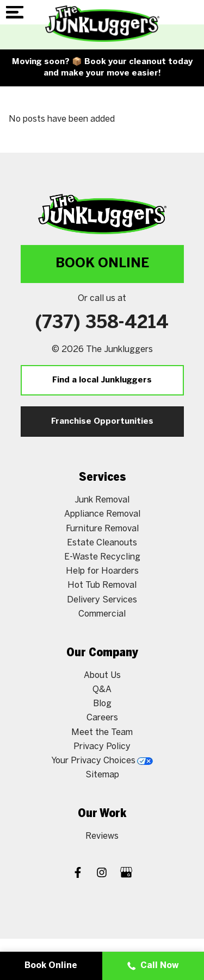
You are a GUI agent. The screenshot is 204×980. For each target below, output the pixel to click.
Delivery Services (102, 600)
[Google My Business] (126, 874)
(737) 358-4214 (102, 323)
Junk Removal (102, 500)
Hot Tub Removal (102, 585)
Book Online (102, 264)
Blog (102, 704)
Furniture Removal (102, 529)
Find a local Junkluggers (102, 380)
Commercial (102, 614)
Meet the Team (102, 733)
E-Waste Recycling (102, 557)
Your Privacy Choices (102, 761)
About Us (102, 676)
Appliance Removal (102, 514)
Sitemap (102, 775)
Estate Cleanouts (102, 543)
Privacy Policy (102, 747)
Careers (102, 718)
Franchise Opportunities (102, 422)
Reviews (102, 836)
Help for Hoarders (102, 571)
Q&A (102, 690)
